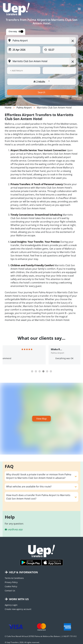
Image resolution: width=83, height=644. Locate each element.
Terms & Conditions (14, 578)
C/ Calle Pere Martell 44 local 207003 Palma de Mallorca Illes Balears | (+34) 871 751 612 (41, 636)
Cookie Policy (11, 586)
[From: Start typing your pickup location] (41, 41)
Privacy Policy (11, 582)
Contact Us (10, 591)
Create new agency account (18, 609)
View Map (41, 419)
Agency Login (11, 605)
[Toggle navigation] (79, 10)
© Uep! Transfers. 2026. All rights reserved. (22, 642)
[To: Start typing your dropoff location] (41, 61)
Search (41, 92)
